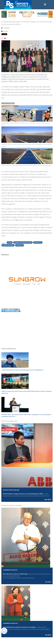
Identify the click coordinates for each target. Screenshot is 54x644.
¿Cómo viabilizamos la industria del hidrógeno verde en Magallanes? (22, 370)
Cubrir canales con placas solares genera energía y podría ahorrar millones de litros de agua (26, 165)
